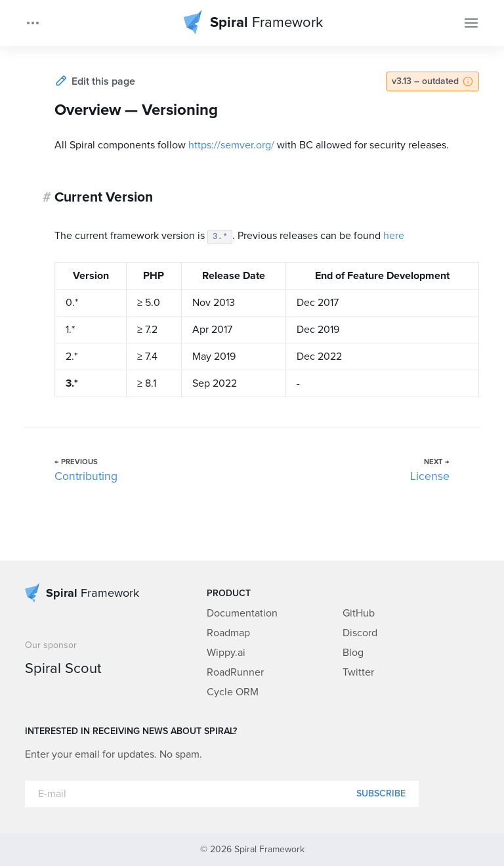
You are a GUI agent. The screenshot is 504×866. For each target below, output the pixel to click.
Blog (353, 653)
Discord (360, 633)
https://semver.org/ (231, 145)
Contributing (86, 477)
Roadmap (228, 633)
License (430, 477)
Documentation (242, 613)
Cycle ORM (233, 692)
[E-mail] (222, 794)
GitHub (359, 613)
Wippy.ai (226, 653)
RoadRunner (235, 672)
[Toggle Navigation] (471, 23)
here (394, 236)
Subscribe (381, 794)
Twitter (358, 672)
